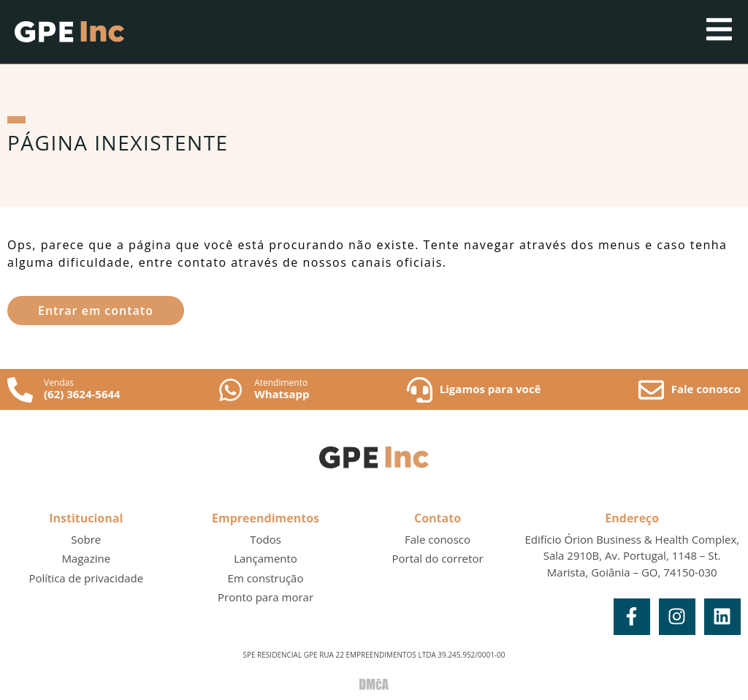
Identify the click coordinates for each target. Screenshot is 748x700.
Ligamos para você (491, 389)
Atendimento (281, 383)
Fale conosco (706, 389)
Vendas (59, 383)
